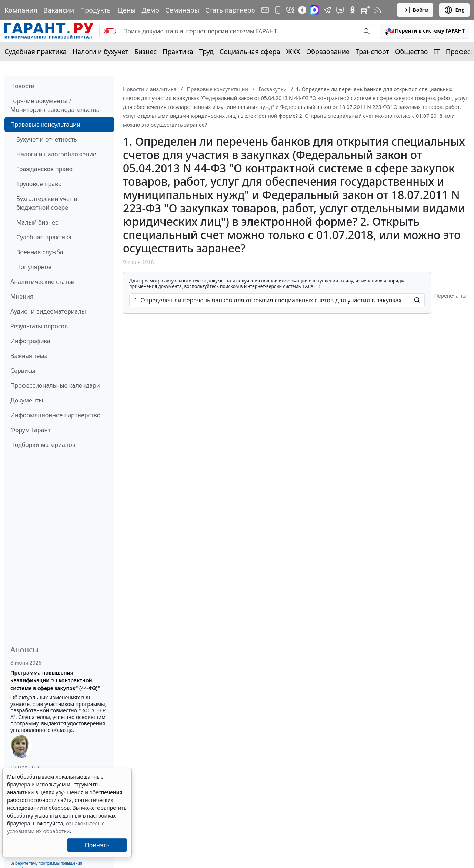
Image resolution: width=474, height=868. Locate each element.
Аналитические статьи (42, 282)
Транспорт (372, 52)
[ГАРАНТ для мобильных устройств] (278, 10)
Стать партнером (233, 10)
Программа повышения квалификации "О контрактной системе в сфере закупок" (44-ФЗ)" (55, 680)
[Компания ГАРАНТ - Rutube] (365, 10)
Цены (127, 10)
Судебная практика (36, 52)
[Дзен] (302, 10)
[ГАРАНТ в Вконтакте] (290, 10)
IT (437, 52)
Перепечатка (450, 296)
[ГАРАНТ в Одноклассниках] (353, 10)
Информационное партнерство (55, 415)
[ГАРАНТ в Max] (314, 10)
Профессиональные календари (55, 385)
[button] (425, 31)
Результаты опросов (39, 326)
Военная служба (40, 252)
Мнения (22, 296)
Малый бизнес (37, 222)
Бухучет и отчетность (47, 139)
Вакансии (59, 10)
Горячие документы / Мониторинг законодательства (55, 105)
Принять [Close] (97, 845)
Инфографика (30, 341)
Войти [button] (415, 10)
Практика (178, 52)
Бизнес (145, 52)
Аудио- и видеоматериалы (48, 311)
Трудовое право (39, 184)
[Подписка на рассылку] (265, 10)
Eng (454, 10)
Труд (206, 52)
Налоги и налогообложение (56, 154)
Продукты (96, 10)
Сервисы (23, 371)
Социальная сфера (250, 52)
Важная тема (29, 356)
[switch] (110, 31)
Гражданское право (44, 169)
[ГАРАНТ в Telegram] (327, 10)
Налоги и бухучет (101, 52)
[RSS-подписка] (378, 10)
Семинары (182, 10)
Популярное (34, 267)
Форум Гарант (31, 430)
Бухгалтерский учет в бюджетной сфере (47, 203)
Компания (21, 10)
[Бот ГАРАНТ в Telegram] (340, 10)
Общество (412, 52)
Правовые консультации (45, 125)
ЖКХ (293, 52)
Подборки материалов (43, 445)
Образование (328, 52)
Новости (22, 86)
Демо (150, 10)
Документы (27, 400)
